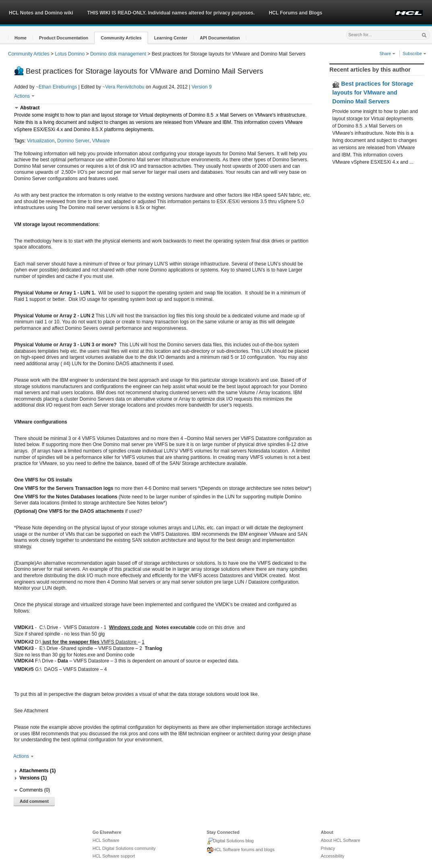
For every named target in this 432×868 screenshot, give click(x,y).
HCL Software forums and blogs (241, 850)
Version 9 (202, 87)
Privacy (328, 848)
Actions (24, 96)
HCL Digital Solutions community (124, 848)
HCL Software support (114, 856)
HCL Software (106, 840)
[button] (21, 38)
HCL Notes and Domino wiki (41, 13)
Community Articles (29, 54)
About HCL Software (340, 840)
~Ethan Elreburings (56, 87)
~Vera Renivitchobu (123, 87)
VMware (101, 141)
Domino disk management (118, 54)
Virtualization (41, 141)
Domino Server (73, 141)
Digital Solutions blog (230, 841)
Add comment (34, 801)
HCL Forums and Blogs (295, 13)
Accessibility (332, 856)
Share (387, 53)
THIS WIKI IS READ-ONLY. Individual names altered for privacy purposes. (171, 13)
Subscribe (415, 53)
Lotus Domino (70, 54)
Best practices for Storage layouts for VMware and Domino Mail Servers (373, 92)
